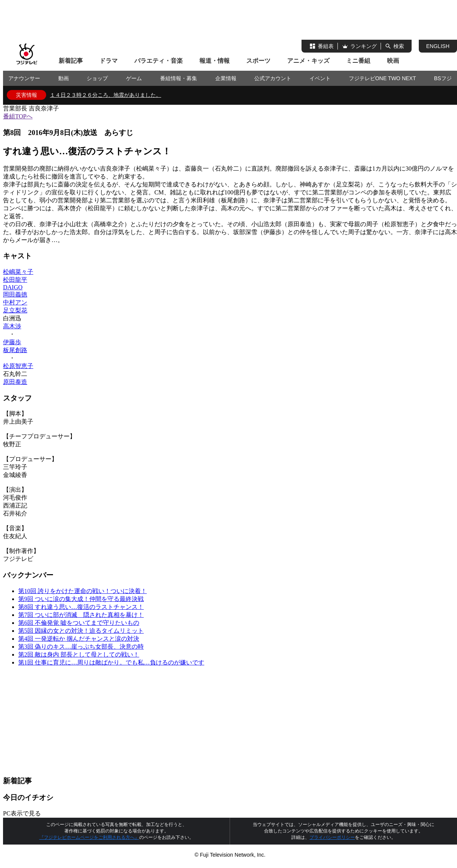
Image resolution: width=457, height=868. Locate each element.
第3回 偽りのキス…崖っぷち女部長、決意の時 (81, 647)
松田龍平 (15, 280)
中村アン (15, 302)
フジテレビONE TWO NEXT (382, 78)
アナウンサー (24, 78)
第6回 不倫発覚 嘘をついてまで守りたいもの (79, 623)
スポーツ (258, 61)
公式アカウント (273, 78)
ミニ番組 (358, 61)
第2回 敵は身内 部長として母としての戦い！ (79, 654)
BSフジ (443, 78)
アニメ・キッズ (308, 61)
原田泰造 (15, 382)
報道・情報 (215, 61)
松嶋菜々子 (18, 272)
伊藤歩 (12, 342)
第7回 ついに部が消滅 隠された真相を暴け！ (81, 615)
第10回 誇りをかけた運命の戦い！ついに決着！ (82, 591)
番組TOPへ (18, 116)
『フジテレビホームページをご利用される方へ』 (89, 837)
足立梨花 (15, 310)
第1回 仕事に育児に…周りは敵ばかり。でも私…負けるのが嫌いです (111, 662)
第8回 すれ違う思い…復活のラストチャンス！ (81, 607)
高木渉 (12, 326)
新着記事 (71, 61)
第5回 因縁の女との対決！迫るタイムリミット (81, 631)
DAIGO (13, 287)
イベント (320, 78)
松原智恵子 (18, 366)
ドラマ (109, 61)
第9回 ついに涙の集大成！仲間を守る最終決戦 (81, 599)
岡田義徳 (15, 294)
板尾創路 (15, 350)
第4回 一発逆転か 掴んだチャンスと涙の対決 (79, 639)
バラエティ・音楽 (159, 61)
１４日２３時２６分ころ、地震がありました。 (106, 95)
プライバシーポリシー (332, 837)
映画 (393, 61)
